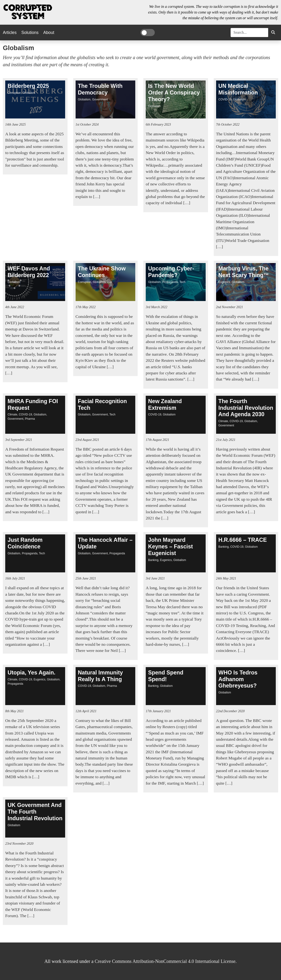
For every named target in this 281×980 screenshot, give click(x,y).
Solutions (30, 33)
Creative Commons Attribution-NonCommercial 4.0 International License (165, 961)
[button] (273, 33)
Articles (10, 33)
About (49, 33)
